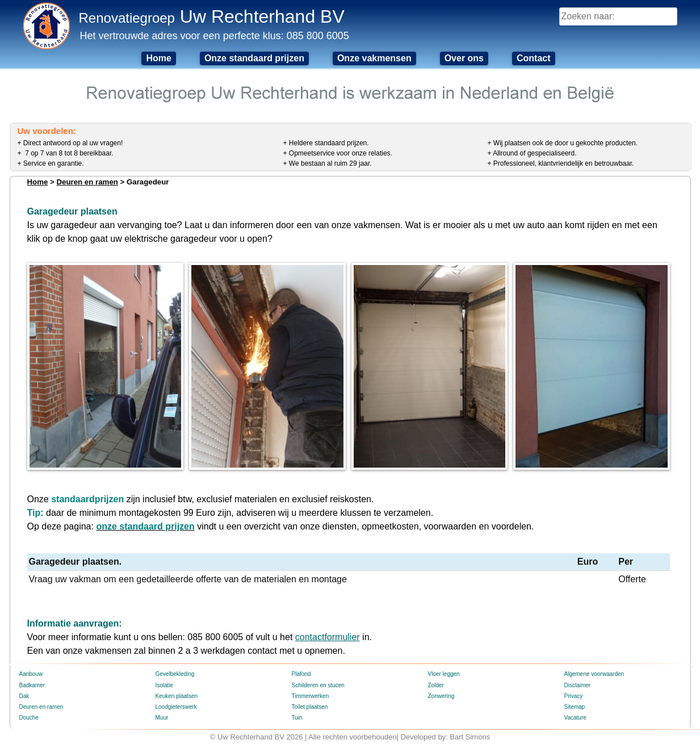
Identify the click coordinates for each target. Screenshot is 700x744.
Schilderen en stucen (318, 685)
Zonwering (441, 696)
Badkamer (32, 685)
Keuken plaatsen (177, 696)
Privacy (574, 696)
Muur (162, 718)
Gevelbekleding (175, 674)
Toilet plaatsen (310, 707)
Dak (24, 696)
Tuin (297, 718)
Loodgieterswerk (176, 707)
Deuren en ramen (87, 182)
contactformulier (328, 637)
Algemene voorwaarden (594, 674)
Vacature (575, 718)
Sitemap (575, 707)
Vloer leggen (444, 674)
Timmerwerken (311, 696)
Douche (29, 718)
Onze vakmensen (374, 58)
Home (158, 58)
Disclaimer (578, 685)
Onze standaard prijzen (254, 58)
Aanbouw (31, 674)
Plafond (301, 674)
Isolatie (165, 685)
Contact (534, 58)
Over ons (464, 58)
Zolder (436, 685)
